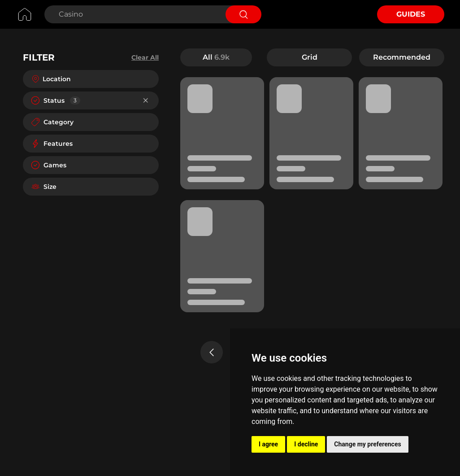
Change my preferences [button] (367, 444)
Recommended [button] (402, 57)
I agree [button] (268, 444)
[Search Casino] (134, 14)
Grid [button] (310, 57)
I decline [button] (306, 444)
